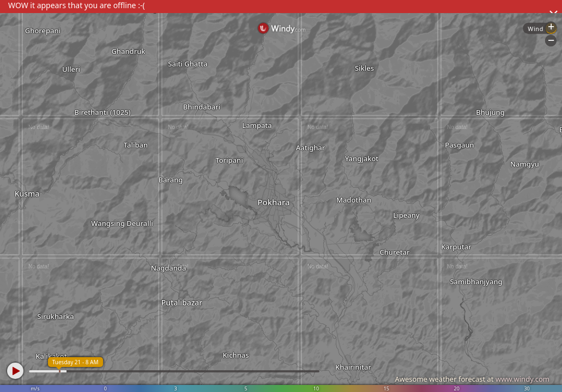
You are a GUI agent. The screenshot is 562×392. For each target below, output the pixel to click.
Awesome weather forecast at (472, 379)
